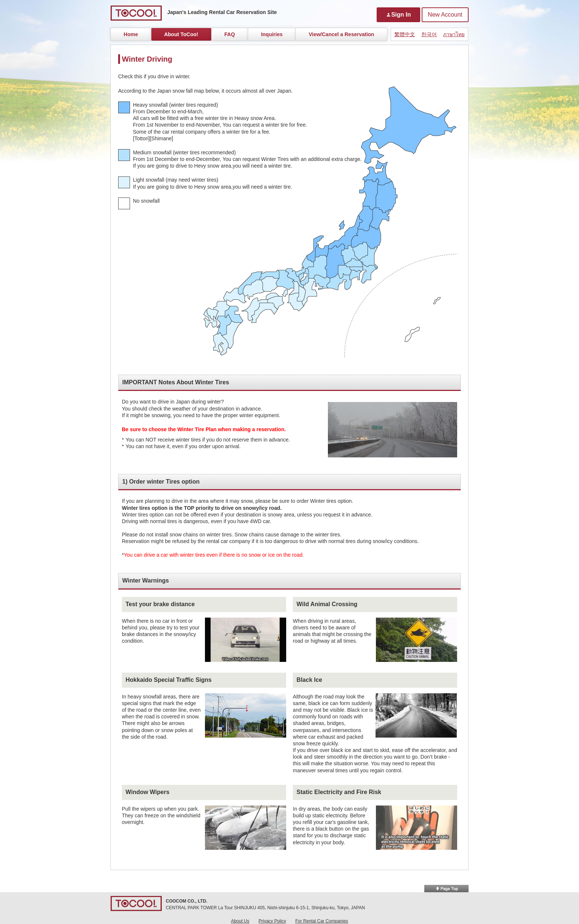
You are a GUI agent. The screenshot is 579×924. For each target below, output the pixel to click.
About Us (240, 921)
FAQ (229, 34)
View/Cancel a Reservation (341, 34)
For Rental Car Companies (322, 921)
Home (131, 34)
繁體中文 (405, 34)
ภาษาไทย (454, 34)
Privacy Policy (272, 921)
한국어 (429, 34)
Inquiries (272, 34)
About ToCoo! (181, 34)
